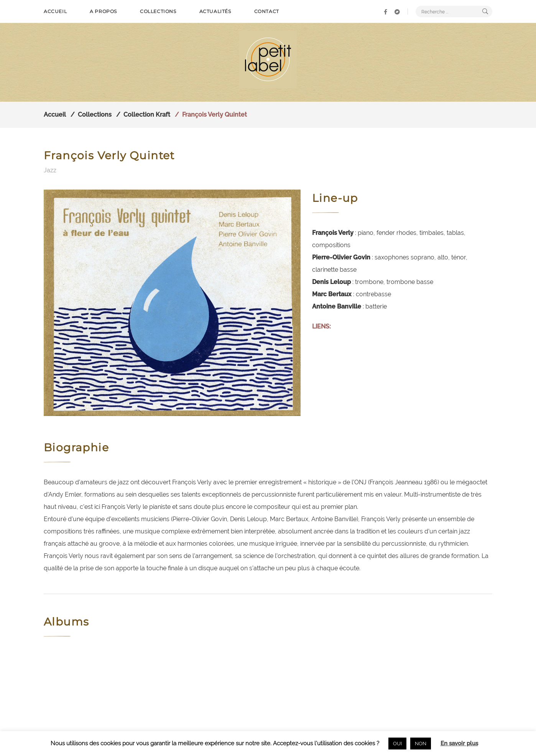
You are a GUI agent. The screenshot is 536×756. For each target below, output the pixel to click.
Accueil (55, 11)
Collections (158, 11)
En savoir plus (459, 743)
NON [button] (421, 744)
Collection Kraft (147, 115)
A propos (103, 11)
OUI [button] (397, 744)
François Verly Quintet (215, 115)
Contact (267, 11)
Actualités (215, 11)
